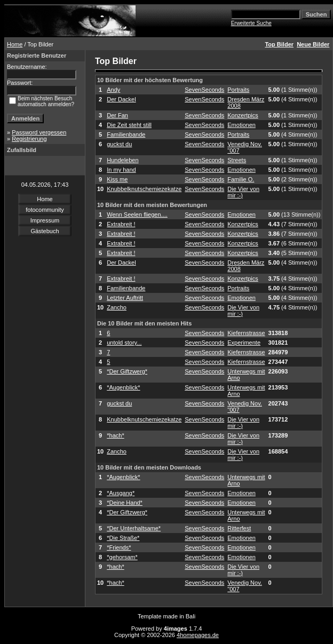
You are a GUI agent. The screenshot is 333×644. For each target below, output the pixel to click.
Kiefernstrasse (246, 333)
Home (15, 44)
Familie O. (241, 179)
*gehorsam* (122, 557)
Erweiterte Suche (251, 23)
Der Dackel (121, 99)
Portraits (238, 90)
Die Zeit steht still (129, 125)
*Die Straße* (123, 538)
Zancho (117, 307)
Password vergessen (39, 132)
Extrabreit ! (121, 224)
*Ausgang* (121, 493)
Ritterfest (239, 528)
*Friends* (119, 547)
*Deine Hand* (125, 503)
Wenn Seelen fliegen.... (137, 214)
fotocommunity (45, 210)
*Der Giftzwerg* (127, 371)
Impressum (45, 220)
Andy (113, 90)
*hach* (115, 435)
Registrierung (29, 139)
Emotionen (241, 125)
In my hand (121, 170)
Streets (237, 160)
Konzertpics (243, 115)
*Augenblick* (123, 387)
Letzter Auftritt (125, 298)
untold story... (124, 343)
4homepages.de (198, 635)
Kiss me (117, 179)
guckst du (119, 144)
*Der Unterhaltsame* (134, 528)
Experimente (244, 343)
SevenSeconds (204, 90)
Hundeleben (122, 160)
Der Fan (117, 115)
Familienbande (126, 134)
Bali (191, 616)
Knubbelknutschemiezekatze (144, 189)
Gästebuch (45, 231)
